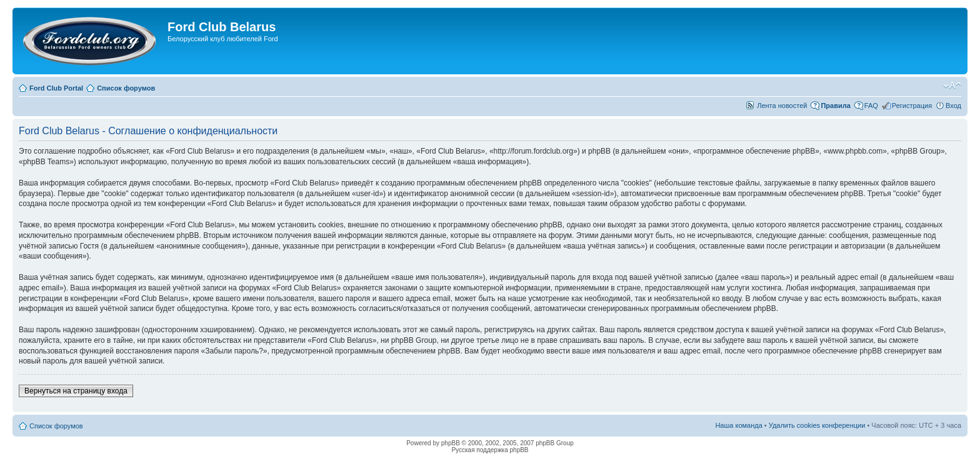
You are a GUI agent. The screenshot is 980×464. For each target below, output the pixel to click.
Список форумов (126, 88)
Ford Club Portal (56, 88)
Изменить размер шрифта (952, 86)
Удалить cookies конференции (817, 425)
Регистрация (912, 106)
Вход (953, 106)
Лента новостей (782, 106)
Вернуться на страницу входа (76, 391)
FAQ (871, 106)
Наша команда (738, 425)
